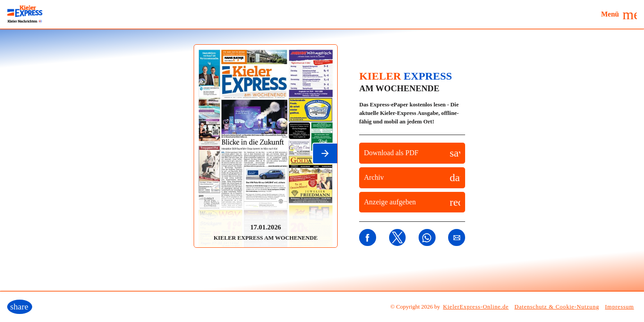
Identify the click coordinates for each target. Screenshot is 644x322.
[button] (619, 14)
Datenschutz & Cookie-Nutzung (557, 307)
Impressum (620, 307)
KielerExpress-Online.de (476, 307)
